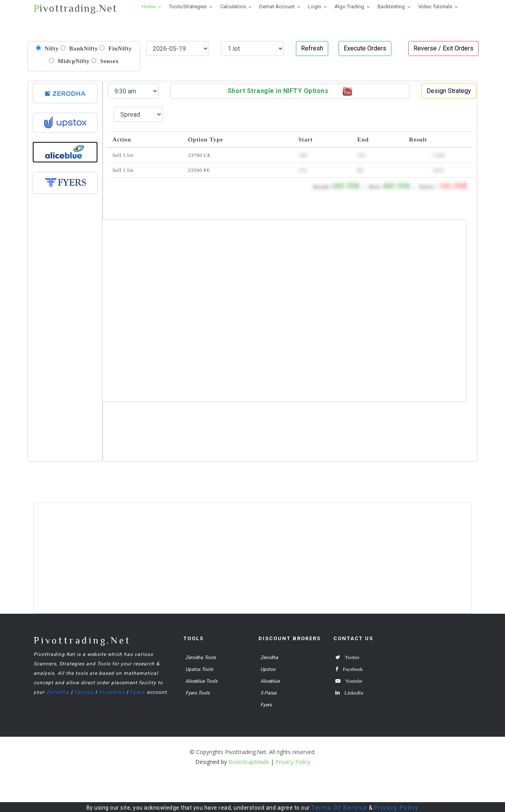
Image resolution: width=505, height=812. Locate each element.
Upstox (84, 692)
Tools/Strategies (188, 7)
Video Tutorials (435, 7)
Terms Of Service (339, 808)
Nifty (47, 48)
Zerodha (58, 692)
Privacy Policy (397, 808)
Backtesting (391, 7)
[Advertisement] (65, 341)
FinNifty (116, 48)
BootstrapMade (249, 762)
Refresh (312, 48)
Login (315, 7)
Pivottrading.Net (82, 640)
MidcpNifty (69, 61)
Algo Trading (349, 7)
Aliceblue (112, 692)
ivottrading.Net (75, 8)
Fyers (137, 692)
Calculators (233, 7)
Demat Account (277, 7)
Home (149, 7)
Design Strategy (449, 91)
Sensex (105, 61)
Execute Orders (365, 48)
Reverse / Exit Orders (443, 48)
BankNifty (79, 48)
